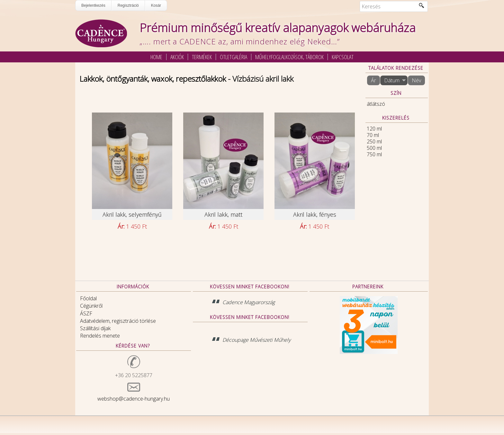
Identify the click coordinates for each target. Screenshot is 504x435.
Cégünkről (91, 306)
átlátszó (376, 104)
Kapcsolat (343, 57)
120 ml (374, 129)
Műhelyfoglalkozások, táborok (289, 57)
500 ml (374, 148)
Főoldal (88, 298)
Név (416, 80)
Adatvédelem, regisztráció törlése (118, 321)
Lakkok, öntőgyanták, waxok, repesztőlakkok (153, 79)
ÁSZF (86, 313)
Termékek (202, 57)
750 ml (374, 154)
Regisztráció (128, 5)
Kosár (156, 5)
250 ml (374, 141)
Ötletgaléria (234, 57)
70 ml (373, 135)
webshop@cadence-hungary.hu (134, 399)
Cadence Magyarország (249, 302)
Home (156, 57)
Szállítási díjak (95, 328)
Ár (373, 80)
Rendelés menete (100, 336)
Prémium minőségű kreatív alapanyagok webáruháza (278, 28)
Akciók (177, 57)
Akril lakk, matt (223, 214)
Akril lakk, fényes (315, 214)
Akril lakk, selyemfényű (132, 214)
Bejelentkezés (93, 5)
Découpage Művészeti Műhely (256, 340)
